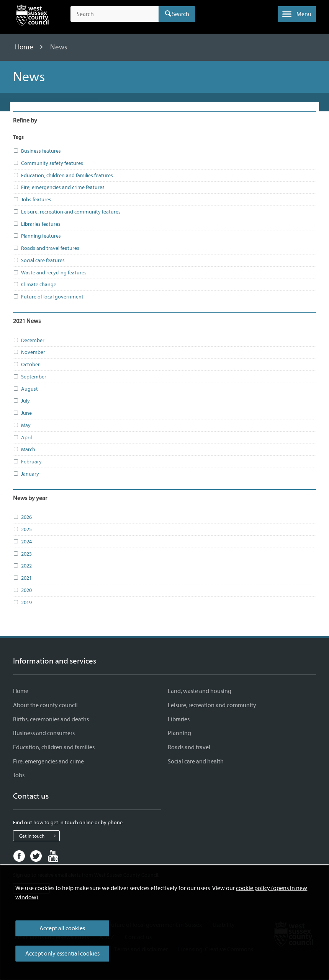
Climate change (35, 285)
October (26, 365)
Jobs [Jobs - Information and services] (19, 775)
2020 (22, 590)
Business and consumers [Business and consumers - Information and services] (44, 733)
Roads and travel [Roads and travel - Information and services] (189, 747)
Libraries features (37, 224)
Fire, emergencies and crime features (59, 188)
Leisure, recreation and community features (67, 212)
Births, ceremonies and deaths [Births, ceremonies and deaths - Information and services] (51, 719)
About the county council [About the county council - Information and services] (45, 705)
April (22, 438)
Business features (37, 151)
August (25, 389)
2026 (22, 517)
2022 (22, 566)
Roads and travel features (46, 248)
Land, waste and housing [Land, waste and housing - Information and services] (200, 691)
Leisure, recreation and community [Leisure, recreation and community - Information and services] (212, 705)
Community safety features (48, 163)
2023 (22, 554)
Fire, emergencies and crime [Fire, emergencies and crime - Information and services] (48, 761)
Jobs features (32, 200)
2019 (22, 603)
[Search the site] (114, 14)
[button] (297, 14)
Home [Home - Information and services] (21, 691)
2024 (22, 542)
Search (181, 14)
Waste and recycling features (50, 273)
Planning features (37, 236)
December (29, 341)
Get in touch (39, 836)
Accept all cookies (62, 928)
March (24, 450)
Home (25, 47)
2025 (22, 530)
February (27, 462)
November (29, 352)
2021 (22, 578)
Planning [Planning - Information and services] (179, 733)
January (26, 474)
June (22, 413)
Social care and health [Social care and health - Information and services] (196, 761)
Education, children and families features (63, 176)
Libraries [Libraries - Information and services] (179, 719)
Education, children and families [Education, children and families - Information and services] (54, 747)
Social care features (39, 261)
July (21, 401)
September (30, 377)
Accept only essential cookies (62, 954)
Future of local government (48, 297)
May (22, 426)
